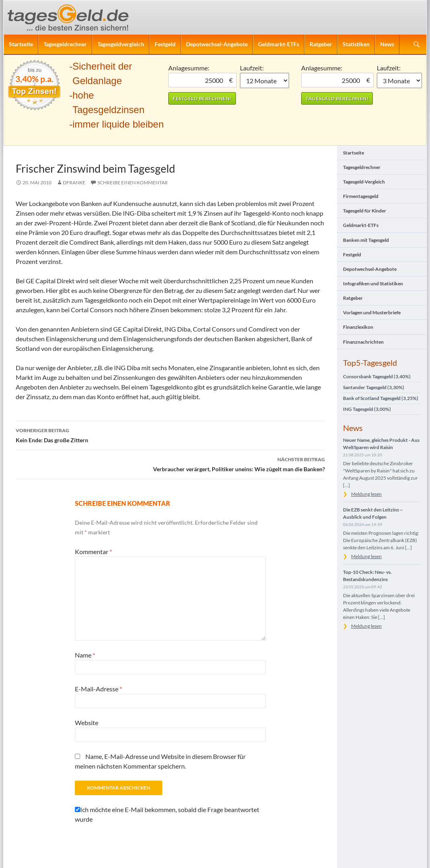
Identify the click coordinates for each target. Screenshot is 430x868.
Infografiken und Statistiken (373, 283)
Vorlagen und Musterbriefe (372, 312)
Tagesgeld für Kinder (365, 211)
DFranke (74, 182)
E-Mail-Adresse (98, 689)
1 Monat (265, 80)
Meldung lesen (366, 494)
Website (87, 723)
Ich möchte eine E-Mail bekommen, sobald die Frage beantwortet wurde (167, 814)
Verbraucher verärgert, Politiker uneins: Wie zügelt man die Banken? (170, 464)
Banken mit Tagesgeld (366, 240)
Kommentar (93, 552)
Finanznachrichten (363, 342)
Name (85, 655)
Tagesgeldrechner (65, 44)
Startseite (21, 44)
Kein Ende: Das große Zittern (170, 435)
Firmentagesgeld (361, 196)
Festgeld (165, 44)
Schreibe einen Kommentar (133, 182)
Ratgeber (321, 44)
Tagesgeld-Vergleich (364, 182)
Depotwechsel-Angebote (217, 44)
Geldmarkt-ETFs (279, 44)
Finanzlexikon (358, 327)
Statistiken (356, 44)
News (387, 44)
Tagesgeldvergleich (121, 44)
